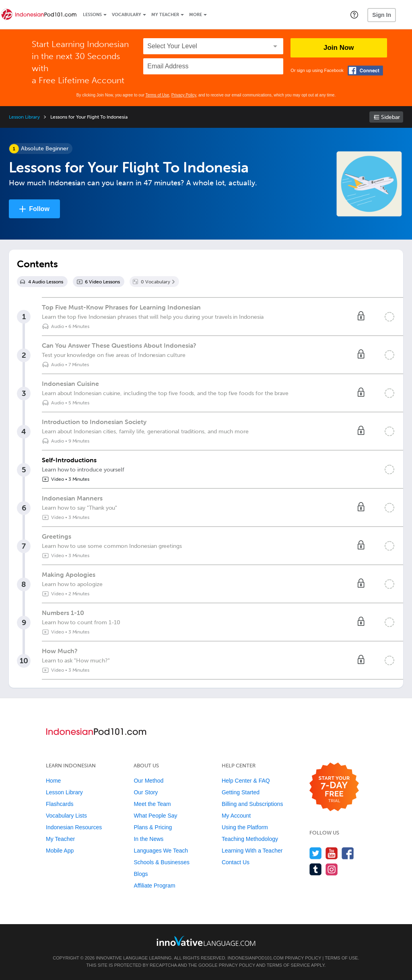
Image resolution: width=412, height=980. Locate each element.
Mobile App (60, 851)
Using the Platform (245, 827)
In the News (148, 839)
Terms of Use (157, 95)
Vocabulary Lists (66, 816)
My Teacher (165, 15)
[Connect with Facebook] (365, 71)
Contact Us (236, 862)
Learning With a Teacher (252, 851)
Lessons (92, 15)
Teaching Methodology (250, 839)
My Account (236, 816)
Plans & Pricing (153, 827)
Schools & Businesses (162, 862)
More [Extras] (196, 15)
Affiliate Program (154, 886)
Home (53, 781)
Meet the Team (152, 804)
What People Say (155, 816)
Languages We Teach (161, 851)
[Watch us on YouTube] (332, 853)
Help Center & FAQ (246, 781)
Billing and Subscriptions (252, 804)
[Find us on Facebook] (348, 853)
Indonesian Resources (74, 827)
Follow (39, 209)
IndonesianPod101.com (255, 958)
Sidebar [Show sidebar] (390, 117)
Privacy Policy (184, 95)
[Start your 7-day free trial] (334, 787)
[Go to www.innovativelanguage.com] (206, 941)
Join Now (339, 48)
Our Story (146, 792)
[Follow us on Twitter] (316, 853)
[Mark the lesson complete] (389, 317)
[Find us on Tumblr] (316, 869)
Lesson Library (24, 117)
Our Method (148, 781)
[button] (354, 14)
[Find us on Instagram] (332, 869)
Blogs (141, 874)
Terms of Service (288, 965)
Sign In (382, 15)
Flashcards (60, 804)
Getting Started (241, 792)
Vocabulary (127, 15)
